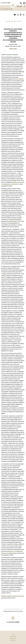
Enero (11, 9)
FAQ (13, 634)
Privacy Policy (13, 640)
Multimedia (13, 49)
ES (12, 21)
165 (14, 221)
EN (9, 21)
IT (17, 21)
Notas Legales (13, 636)
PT (20, 21)
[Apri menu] (24, 3)
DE (6, 21)
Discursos (4, 9)
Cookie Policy (13, 638)
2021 (8, 9)
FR (15, 21)
